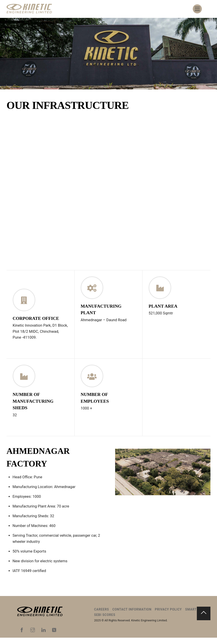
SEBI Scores (105, 621)
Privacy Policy (168, 616)
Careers (102, 616)
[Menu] (197, 9)
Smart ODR (195, 616)
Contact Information (132, 616)
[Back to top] (204, 620)
